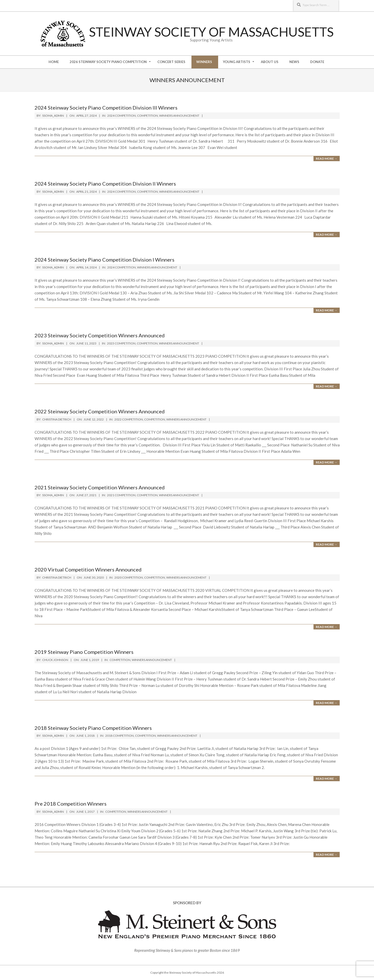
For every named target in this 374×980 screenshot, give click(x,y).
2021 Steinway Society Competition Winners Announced (100, 487)
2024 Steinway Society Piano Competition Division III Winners (106, 108)
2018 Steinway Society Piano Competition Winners (93, 728)
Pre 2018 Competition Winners (71, 804)
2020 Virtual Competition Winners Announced (88, 569)
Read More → (327, 159)
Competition (147, 116)
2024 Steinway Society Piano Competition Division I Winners (104, 260)
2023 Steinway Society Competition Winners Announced (100, 335)
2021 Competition (121, 495)
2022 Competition (129, 419)
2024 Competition (122, 116)
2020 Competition (129, 577)
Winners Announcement (179, 116)
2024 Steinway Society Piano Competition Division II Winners (105, 184)
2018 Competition (119, 736)
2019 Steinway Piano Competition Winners (84, 652)
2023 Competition (121, 343)
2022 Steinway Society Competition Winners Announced (100, 411)
